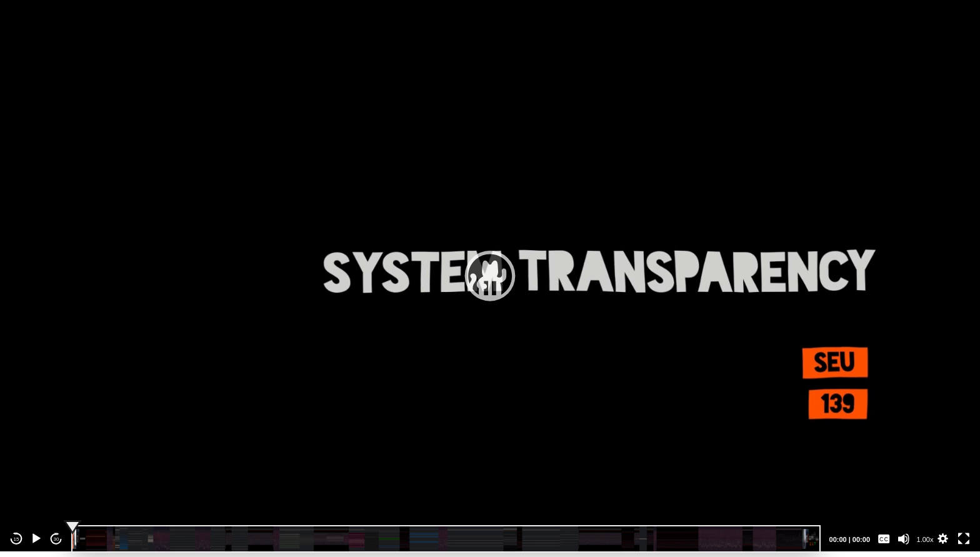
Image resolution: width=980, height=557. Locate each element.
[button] (490, 276)
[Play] (36, 539)
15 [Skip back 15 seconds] (17, 539)
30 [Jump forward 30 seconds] (57, 539)
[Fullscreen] (964, 539)
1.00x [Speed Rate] (925, 539)
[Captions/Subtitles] (884, 539)
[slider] (446, 539)
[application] (490, 276)
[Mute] (904, 539)
